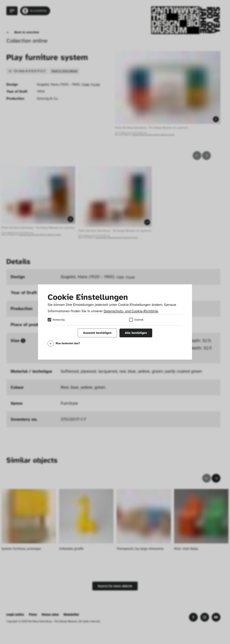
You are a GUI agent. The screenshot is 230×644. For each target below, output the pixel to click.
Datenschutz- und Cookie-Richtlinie (131, 311)
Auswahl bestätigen (97, 333)
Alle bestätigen (136, 333)
